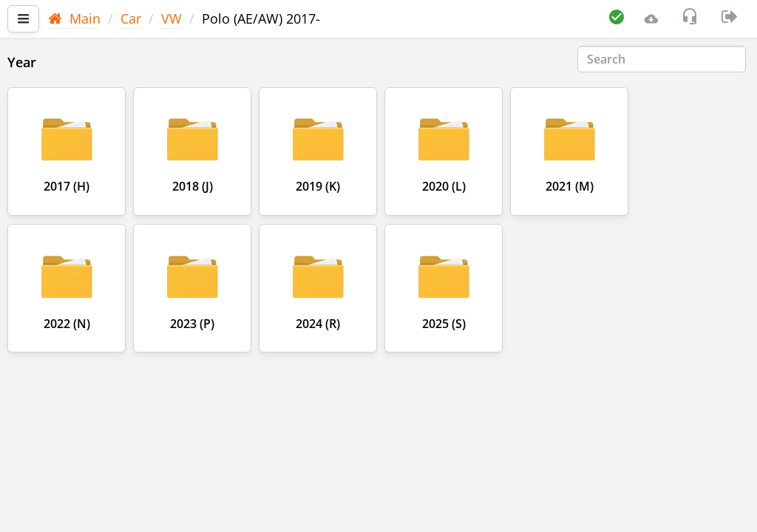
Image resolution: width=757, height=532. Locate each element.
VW (172, 18)
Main (74, 18)
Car (131, 18)
